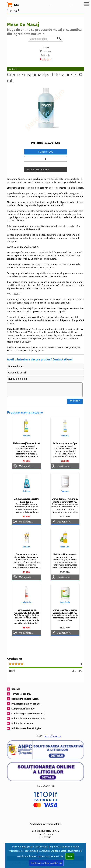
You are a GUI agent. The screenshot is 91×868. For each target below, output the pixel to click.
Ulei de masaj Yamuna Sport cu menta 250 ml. (65, 445)
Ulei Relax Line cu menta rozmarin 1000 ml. (65, 556)
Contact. (16, 689)
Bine (70, 856)
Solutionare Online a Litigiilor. (27, 728)
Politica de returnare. (22, 723)
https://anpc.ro (53, 736)
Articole (45, 55)
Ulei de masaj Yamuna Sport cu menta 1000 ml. (26, 445)
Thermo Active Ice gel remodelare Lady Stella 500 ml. (26, 613)
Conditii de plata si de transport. (28, 714)
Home (45, 47)
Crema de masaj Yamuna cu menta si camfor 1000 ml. (65, 500)
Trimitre (75, 401)
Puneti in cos (46, 152)
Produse (45, 51)
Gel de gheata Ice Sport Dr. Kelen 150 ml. (26, 500)
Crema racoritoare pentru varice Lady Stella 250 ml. (65, 611)
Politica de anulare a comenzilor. (28, 718)
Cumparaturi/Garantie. (23, 709)
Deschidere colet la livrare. (25, 699)
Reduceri (45, 59)
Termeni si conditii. (21, 694)
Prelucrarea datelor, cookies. (26, 704)
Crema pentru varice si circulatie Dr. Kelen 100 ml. (26, 556)
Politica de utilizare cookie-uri (46, 863)
